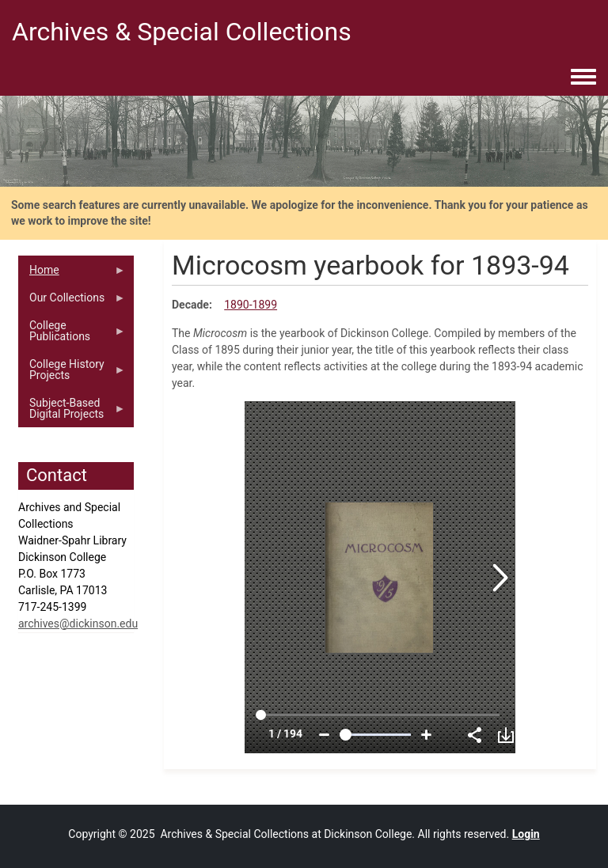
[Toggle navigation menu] (583, 78)
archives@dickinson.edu (78, 624)
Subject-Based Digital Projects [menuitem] (72, 412)
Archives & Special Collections (182, 32)
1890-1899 (251, 305)
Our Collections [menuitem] (72, 301)
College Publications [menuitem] (72, 335)
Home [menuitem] (72, 274)
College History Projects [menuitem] (72, 373)
